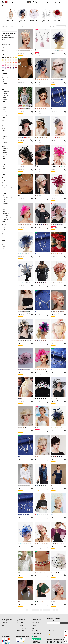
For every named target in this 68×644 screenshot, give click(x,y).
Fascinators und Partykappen (8, 37)
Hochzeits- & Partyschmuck (8, 42)
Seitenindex (4, 624)
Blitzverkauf (23, 5)
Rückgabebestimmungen (37, 629)
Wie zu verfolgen (20, 622)
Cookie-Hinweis (35, 622)
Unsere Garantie (20, 630)
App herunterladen (66, 637)
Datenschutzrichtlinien (36, 627)
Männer (12, 5)
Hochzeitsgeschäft (40, 5)
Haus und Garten (56, 5)
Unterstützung (66, 642)
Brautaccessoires (6, 40)
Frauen (17, 5)
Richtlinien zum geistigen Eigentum (37, 625)
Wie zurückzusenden (21, 621)
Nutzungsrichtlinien (36, 630)
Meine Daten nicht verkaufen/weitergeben (37, 633)
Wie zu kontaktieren (21, 619)
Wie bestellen (20, 624)
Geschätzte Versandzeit (22, 629)
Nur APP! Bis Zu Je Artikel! (36, 2)
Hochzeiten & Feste (11, 27)
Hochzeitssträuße (6, 44)
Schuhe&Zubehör (31, 5)
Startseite (4, 27)
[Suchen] (21, 2)
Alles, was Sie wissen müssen (36, 620)
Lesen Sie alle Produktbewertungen (21, 626)
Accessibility (4, 621)
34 (54, 610)
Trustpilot (35, 637)
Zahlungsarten (20, 632)
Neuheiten (48, 5)
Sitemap (4, 626)
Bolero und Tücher (6, 35)
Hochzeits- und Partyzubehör (22, 27)
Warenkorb (66, 632)
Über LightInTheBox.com (7, 619)
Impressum (4, 622)
